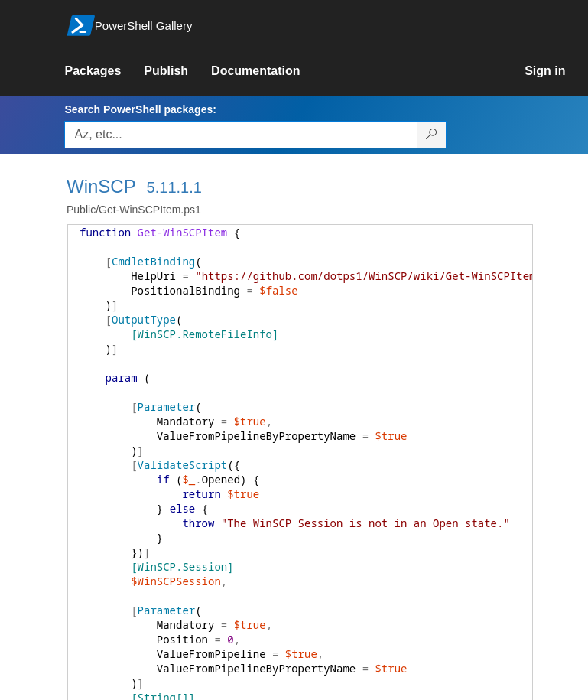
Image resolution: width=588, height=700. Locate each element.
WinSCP (101, 186)
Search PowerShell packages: (140, 109)
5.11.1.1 (174, 187)
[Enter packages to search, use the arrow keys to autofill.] (241, 135)
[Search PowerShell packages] (432, 135)
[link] (104, 71)
